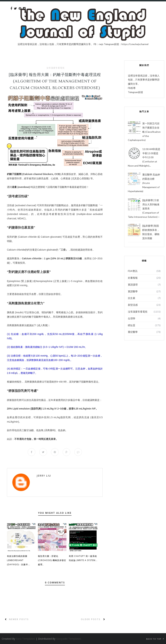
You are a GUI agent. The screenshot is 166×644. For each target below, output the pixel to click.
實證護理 (133, 285)
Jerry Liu (44, 476)
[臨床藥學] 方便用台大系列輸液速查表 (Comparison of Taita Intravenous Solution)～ (144, 208)
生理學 (132, 318)
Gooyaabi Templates (69, 639)
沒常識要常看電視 (56, 68)
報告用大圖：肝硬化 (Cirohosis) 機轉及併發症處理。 (52, 560)
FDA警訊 (133, 271)
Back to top (155, 639)
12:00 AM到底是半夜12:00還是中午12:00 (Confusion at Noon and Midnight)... (144, 157)
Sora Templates (26, 639)
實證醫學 (133, 291)
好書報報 (133, 278)
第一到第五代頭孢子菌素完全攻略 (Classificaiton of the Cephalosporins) (144, 132)
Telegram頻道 (135, 92)
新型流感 (133, 305)
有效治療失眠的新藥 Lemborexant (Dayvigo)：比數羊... (19, 560)
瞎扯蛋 (132, 325)
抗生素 (132, 298)
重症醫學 (133, 332)
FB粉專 (132, 88)
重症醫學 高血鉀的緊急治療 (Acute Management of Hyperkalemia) (144, 183)
